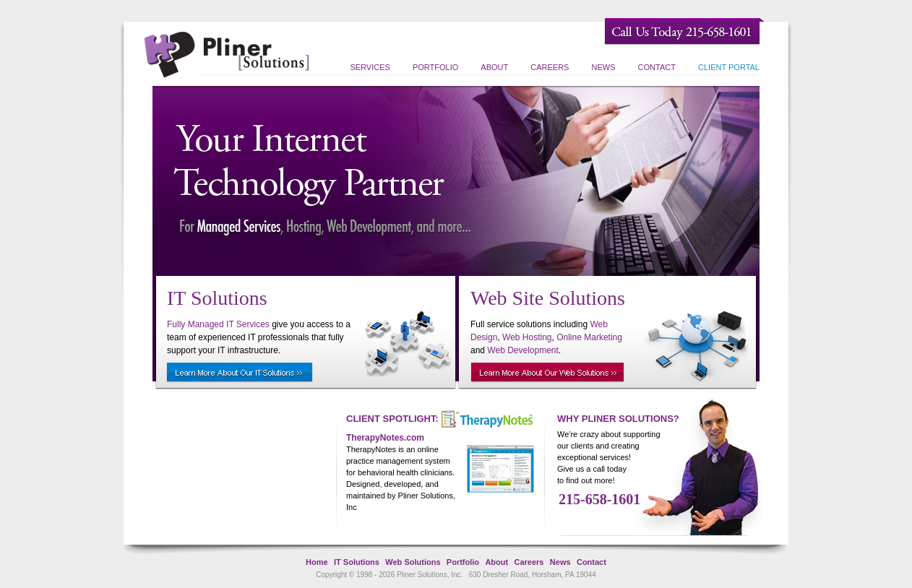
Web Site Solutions (548, 298)
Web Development (523, 350)
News (604, 67)
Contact (657, 67)
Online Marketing (589, 337)
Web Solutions (413, 562)
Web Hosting (527, 337)
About (494, 67)
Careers (550, 67)
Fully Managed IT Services (218, 324)
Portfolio (435, 67)
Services (370, 67)
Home (317, 562)
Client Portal (729, 67)
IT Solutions (217, 298)
